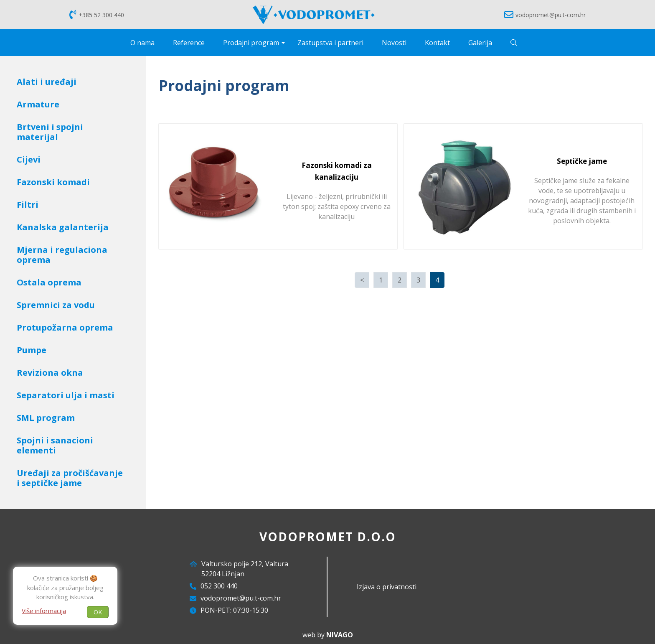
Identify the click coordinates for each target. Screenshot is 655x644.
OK (98, 612)
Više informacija (44, 610)
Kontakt (437, 43)
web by (328, 635)
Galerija (480, 43)
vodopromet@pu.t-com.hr (545, 15)
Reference (189, 43)
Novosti (394, 43)
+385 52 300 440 (97, 15)
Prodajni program (251, 43)
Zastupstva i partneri (330, 43)
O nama (142, 43)
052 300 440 (219, 586)
